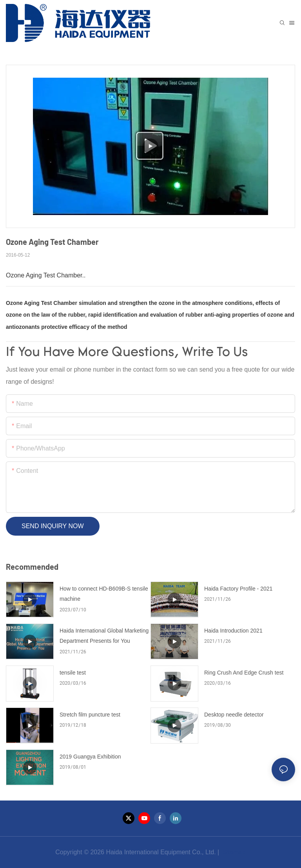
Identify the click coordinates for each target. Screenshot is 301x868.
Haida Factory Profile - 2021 (238, 589)
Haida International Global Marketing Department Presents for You (104, 636)
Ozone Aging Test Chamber (42, 303)
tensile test (73, 673)
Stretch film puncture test (90, 715)
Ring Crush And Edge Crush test (244, 673)
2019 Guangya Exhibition (90, 757)
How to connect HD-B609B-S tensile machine (104, 594)
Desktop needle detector (234, 715)
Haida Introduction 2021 (233, 631)
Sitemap (233, 852)
